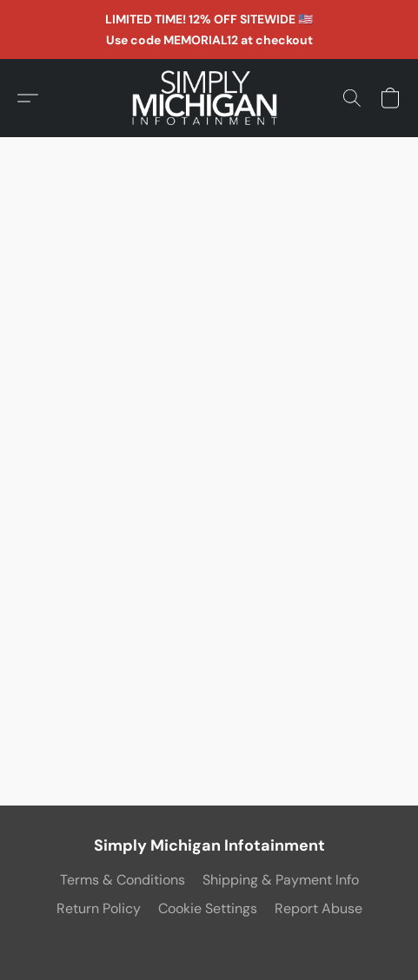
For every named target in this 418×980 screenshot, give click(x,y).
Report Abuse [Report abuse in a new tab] (318, 908)
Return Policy (99, 908)
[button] (209, 98)
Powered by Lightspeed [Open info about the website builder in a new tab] (209, 942)
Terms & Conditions (123, 880)
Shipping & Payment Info (281, 880)
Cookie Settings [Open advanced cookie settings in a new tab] (208, 908)
